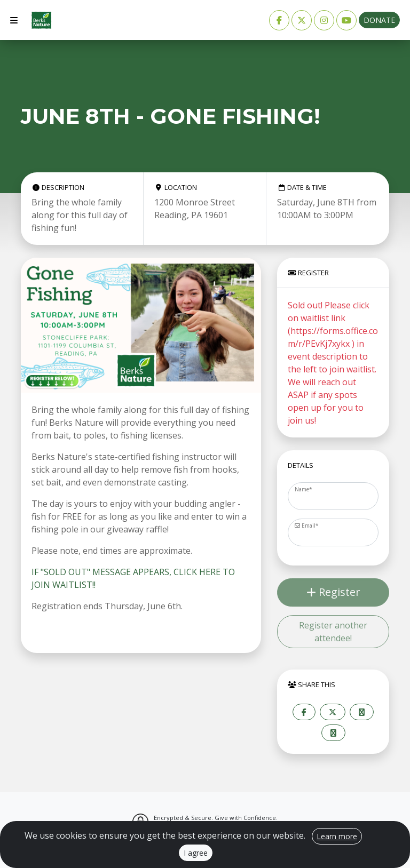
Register (333, 592)
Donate (379, 20)
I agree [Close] (196, 853)
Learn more (337, 836)
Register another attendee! (333, 632)
